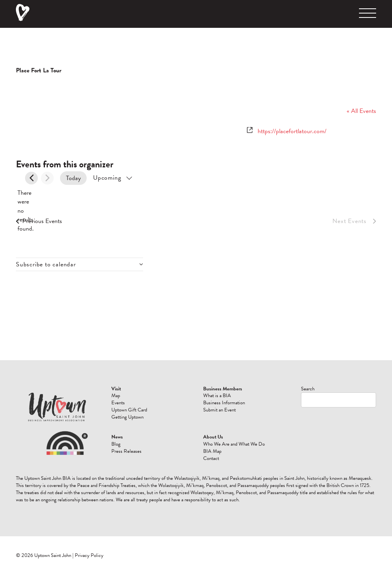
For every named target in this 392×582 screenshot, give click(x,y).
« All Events (361, 111)
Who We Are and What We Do (234, 444)
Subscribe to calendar (46, 264)
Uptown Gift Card (129, 410)
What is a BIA (217, 396)
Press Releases (126, 451)
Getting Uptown (127, 417)
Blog (116, 444)
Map (116, 396)
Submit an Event (219, 410)
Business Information (224, 403)
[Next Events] (47, 178)
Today (73, 178)
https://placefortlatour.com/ (292, 131)
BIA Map (212, 451)
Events (118, 403)
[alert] (22, 211)
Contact (211, 458)
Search (308, 389)
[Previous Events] (31, 178)
